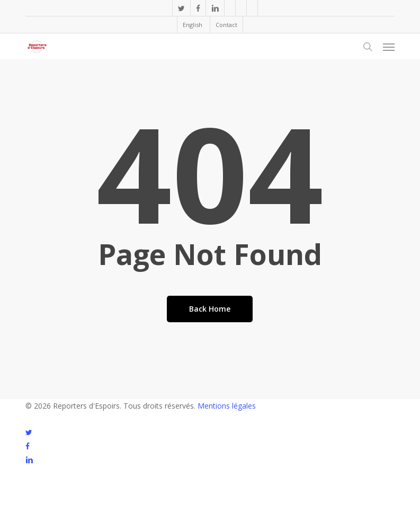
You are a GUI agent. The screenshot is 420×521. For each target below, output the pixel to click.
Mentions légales (227, 406)
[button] (389, 47)
